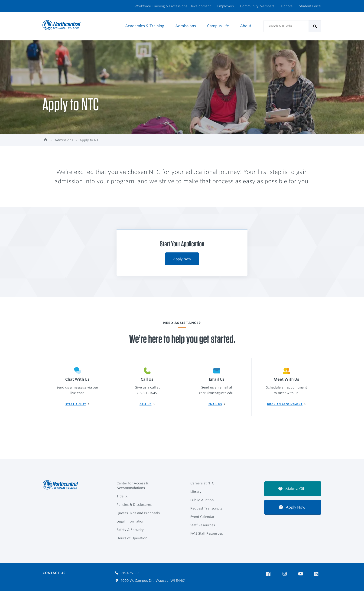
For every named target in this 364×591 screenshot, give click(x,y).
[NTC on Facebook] (269, 574)
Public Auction (202, 500)
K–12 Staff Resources (207, 533)
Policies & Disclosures (134, 505)
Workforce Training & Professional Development (173, 6)
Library (196, 492)
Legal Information (130, 521)
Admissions (186, 26)
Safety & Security (130, 530)
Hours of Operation (132, 538)
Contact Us (54, 573)
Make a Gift (292, 489)
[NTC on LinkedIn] (318, 574)
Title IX (122, 496)
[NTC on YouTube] (301, 574)
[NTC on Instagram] (285, 574)
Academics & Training (145, 26)
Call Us (147, 404)
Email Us (217, 404)
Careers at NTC (202, 483)
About (246, 26)
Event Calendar (202, 517)
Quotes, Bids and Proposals (138, 513)
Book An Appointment (286, 404)
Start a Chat (77, 404)
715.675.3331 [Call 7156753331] (128, 573)
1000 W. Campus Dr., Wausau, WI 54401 (150, 581)
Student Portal (310, 6)
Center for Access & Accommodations (133, 486)
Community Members (257, 6)
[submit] (315, 26)
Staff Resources (203, 525)
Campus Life (218, 26)
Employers (226, 6)
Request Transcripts (206, 508)
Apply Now (292, 507)
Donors (287, 6)
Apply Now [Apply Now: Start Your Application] (182, 259)
